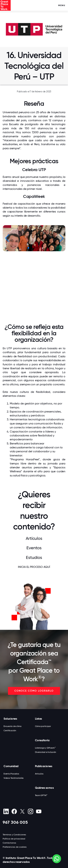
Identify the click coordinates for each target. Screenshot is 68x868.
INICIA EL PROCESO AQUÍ (34, 567)
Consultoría (42, 740)
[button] (61, 238)
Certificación (10, 731)
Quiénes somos (44, 788)
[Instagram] (30, 811)
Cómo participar (43, 726)
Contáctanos (9, 843)
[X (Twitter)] (22, 811)
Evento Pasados (11, 774)
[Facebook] (14, 811)
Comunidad (11, 766)
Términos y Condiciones (14, 835)
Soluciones (10, 719)
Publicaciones (44, 766)
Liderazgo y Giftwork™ (45, 748)
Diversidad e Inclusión (46, 752)
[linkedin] (6, 811)
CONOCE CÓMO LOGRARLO (34, 691)
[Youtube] (39, 811)
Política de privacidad (14, 839)
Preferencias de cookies (15, 847)
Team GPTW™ (41, 795)
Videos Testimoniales (14, 778)
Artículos (39, 774)
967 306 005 (15, 822)
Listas (38, 719)
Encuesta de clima (13, 726)
